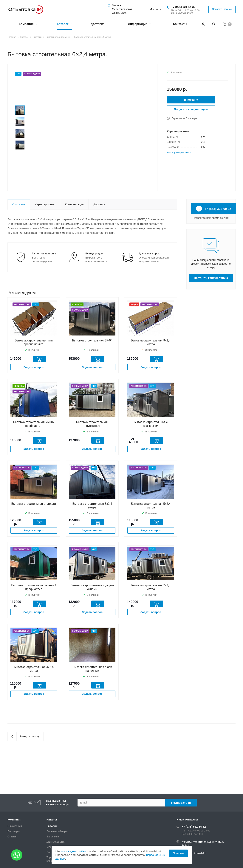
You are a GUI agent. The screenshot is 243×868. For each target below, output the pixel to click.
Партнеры (14, 831)
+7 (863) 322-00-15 (214, 209)
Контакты (180, 24)
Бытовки (52, 826)
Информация (139, 24)
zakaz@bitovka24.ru (194, 853)
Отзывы (12, 837)
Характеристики (45, 204)
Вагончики (53, 837)
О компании (15, 826)
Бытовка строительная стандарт (34, 504)
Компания (28, 24)
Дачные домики (56, 842)
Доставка (97, 24)
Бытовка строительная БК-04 (92, 340)
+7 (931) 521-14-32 (183, 7)
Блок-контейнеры (57, 831)
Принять (178, 853)
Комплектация (74, 204)
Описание (19, 204)
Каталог (64, 24)
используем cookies (73, 851)
